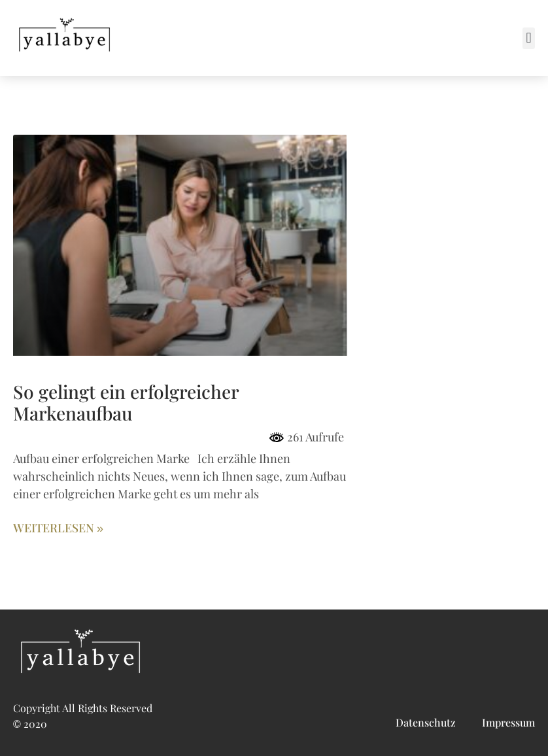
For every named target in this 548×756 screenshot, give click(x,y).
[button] (529, 38)
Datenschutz (426, 723)
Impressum (508, 723)
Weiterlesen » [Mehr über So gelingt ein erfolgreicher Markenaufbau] (58, 528)
